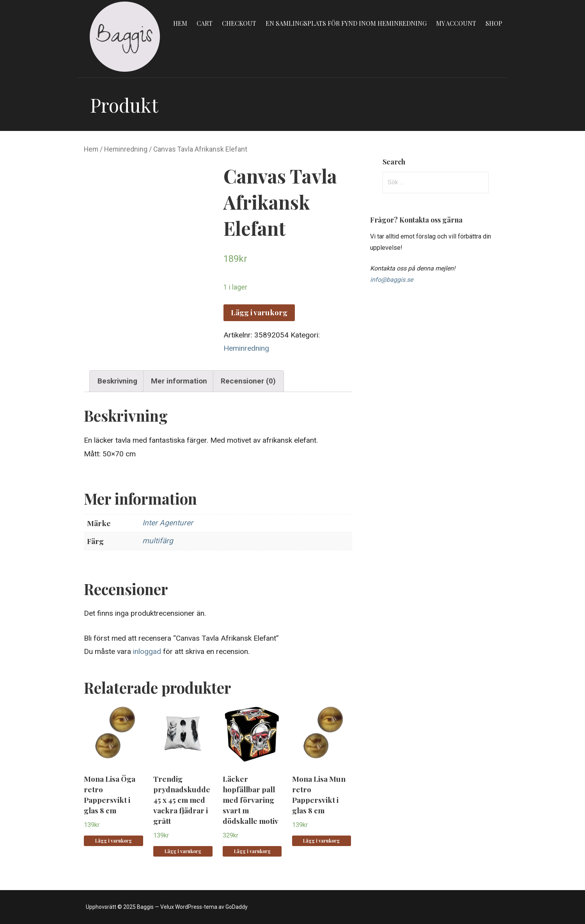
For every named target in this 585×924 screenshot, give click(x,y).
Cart (205, 23)
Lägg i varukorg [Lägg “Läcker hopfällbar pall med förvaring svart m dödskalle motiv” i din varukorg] (252, 851)
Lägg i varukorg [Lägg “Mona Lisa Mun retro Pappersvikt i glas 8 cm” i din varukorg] (321, 841)
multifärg (158, 541)
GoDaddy (237, 907)
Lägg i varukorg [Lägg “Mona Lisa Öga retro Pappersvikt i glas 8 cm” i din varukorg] (113, 841)
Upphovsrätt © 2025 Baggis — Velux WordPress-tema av (156, 907)
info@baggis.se (392, 280)
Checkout (239, 23)
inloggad (147, 651)
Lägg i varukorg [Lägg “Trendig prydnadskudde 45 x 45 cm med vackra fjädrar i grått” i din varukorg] (183, 851)
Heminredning (126, 149)
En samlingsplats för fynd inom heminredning (346, 23)
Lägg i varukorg (259, 312)
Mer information (179, 381)
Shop (494, 23)
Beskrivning (117, 381)
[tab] (117, 381)
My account (456, 23)
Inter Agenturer (168, 523)
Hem (180, 23)
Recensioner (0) (248, 381)
